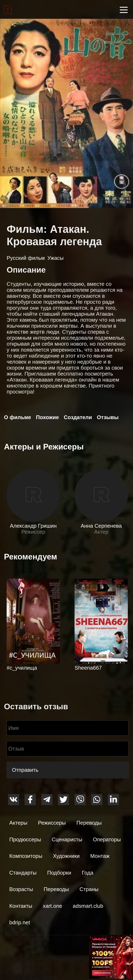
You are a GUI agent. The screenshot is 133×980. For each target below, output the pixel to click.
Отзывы (108, 417)
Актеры (18, 823)
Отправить (25, 770)
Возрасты (21, 889)
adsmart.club (88, 906)
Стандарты (23, 873)
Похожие (47, 417)
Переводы (89, 823)
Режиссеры (52, 823)
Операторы (107, 839)
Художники (66, 856)
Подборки (59, 873)
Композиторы (26, 856)
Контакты (21, 906)
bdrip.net (20, 922)
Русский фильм (26, 258)
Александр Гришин (33, 526)
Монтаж (100, 856)
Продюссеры (25, 839)
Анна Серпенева (101, 526)
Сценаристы (67, 839)
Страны (89, 889)
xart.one (53, 906)
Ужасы (55, 258)
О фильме (17, 417)
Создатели (78, 417)
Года (87, 873)
